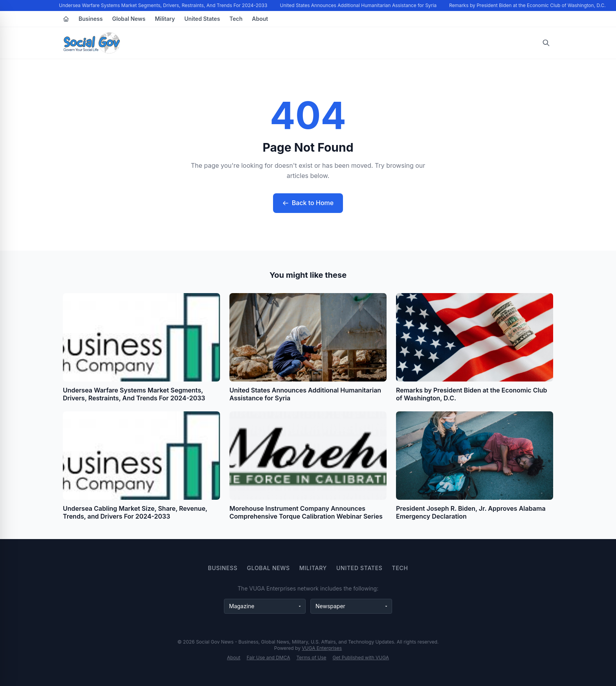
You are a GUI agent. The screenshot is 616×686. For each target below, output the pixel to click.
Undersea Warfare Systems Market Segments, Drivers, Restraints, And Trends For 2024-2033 (163, 5)
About (260, 19)
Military (165, 19)
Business (91, 19)
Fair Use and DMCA (269, 658)
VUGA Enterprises (322, 648)
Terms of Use (312, 658)
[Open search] (546, 43)
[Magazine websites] (265, 606)
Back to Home (308, 203)
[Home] (66, 19)
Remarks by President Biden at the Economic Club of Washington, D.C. (528, 5)
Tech (236, 19)
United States (202, 19)
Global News (129, 19)
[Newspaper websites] (351, 606)
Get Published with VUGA (361, 658)
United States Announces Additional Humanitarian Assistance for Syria (359, 5)
